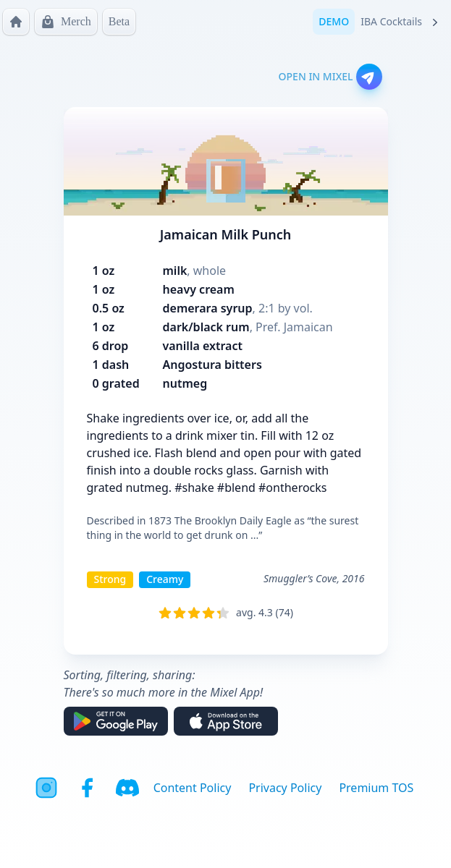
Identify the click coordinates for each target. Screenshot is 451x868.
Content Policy (193, 788)
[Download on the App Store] (226, 721)
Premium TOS (376, 788)
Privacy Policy (285, 788)
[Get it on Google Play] (116, 721)
